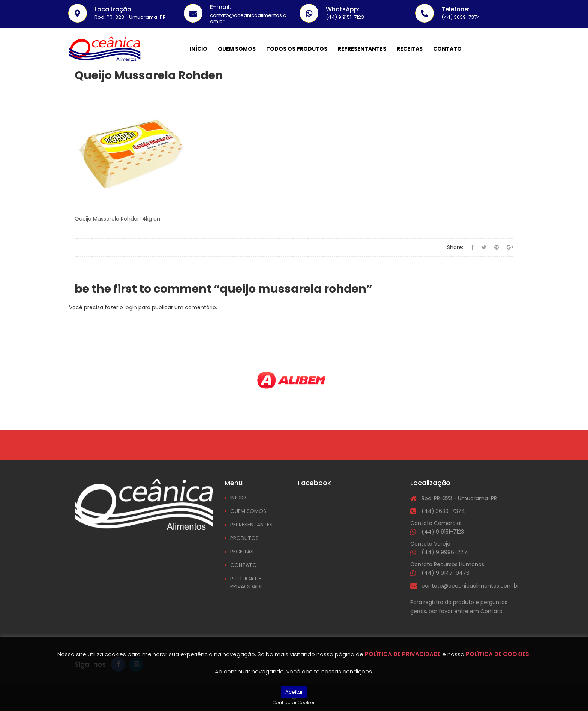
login (131, 307)
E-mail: (220, 7)
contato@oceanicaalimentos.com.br (470, 586)
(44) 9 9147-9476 (445, 573)
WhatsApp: (343, 9)
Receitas (410, 49)
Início (199, 49)
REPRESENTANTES (251, 525)
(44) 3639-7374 (443, 511)
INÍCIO (238, 498)
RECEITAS (242, 552)
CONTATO (244, 565)
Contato (447, 49)
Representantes (362, 49)
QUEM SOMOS (248, 511)
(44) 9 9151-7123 (443, 532)
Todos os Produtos (297, 49)
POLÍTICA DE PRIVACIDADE (247, 582)
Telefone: (455, 9)
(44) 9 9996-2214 (445, 552)
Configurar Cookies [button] (294, 703)
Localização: (114, 9)
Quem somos (237, 49)
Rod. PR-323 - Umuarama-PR (459, 498)
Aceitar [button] (294, 692)
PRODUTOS (244, 538)
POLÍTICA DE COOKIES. (498, 654)
